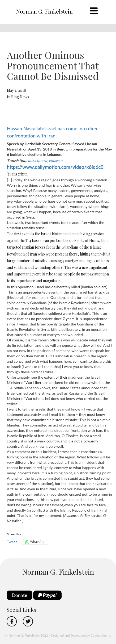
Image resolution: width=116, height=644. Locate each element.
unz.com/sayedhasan (45, 160)
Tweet (12, 542)
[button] (59, 526)
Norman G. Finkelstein (44, 11)
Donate (20, 595)
